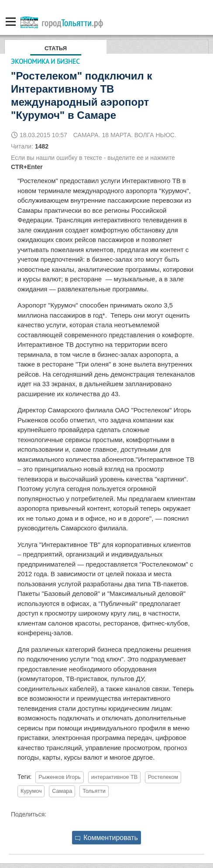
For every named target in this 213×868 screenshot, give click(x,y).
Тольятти (94, 791)
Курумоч (31, 791)
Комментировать (106, 838)
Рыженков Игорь (60, 777)
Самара (62, 791)
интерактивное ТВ (114, 777)
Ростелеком (163, 777)
